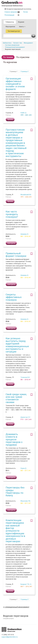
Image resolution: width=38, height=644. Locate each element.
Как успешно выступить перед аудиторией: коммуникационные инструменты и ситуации (17, 345)
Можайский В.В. (26, 195)
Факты (22, 27)
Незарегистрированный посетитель (18, 9)
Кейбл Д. (24, 113)
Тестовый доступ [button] (14, 31)
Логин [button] (25, 12)
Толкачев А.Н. (25, 377)
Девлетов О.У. (25, 417)
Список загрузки (12, 12)
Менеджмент (28, 43)
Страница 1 (14, 71)
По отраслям (23, 57)
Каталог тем (18, 43)
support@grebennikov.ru (10, 637)
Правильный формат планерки (16, 255)
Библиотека (7, 43)
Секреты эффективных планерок (14, 297)
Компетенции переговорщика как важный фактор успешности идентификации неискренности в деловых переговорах (15, 531)
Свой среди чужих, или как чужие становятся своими (16, 398)
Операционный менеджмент (15, 47)
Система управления (12, 45)
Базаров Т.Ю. (25, 584)
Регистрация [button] (9, 15)
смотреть (11, 243)
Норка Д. (24, 468)
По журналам (10, 62)
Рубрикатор (10, 22)
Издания (21, 22)
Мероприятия (10, 27)
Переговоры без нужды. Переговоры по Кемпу (15, 492)
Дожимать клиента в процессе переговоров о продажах (14, 439)
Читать (10, 119)
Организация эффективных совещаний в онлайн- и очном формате (15, 84)
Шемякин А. (25, 234)
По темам (8, 57)
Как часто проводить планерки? (12, 214)
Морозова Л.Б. (26, 501)
